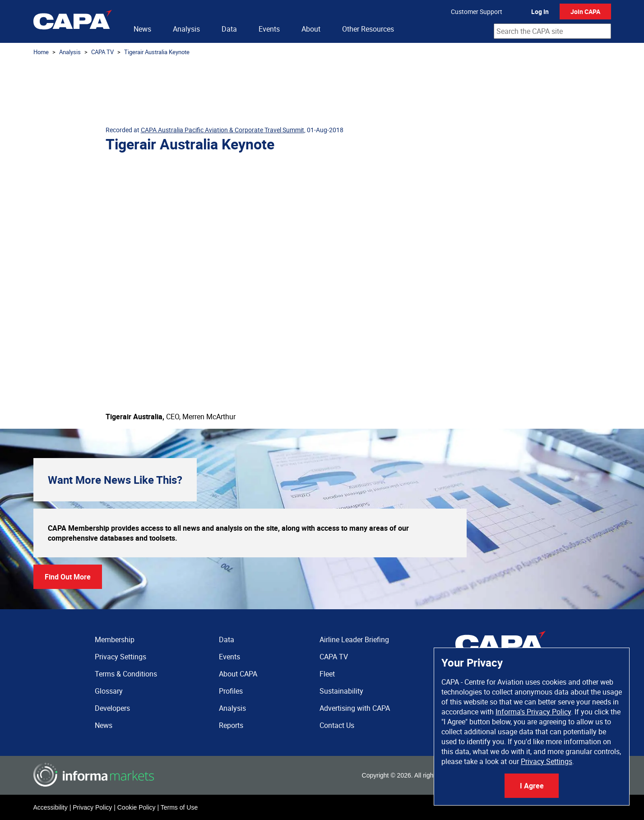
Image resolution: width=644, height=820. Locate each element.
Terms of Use (179, 807)
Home (41, 52)
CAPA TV (102, 52)
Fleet (327, 674)
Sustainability (341, 691)
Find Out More (68, 577)
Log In (540, 12)
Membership (115, 639)
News (142, 29)
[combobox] (552, 31)
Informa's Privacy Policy (533, 712)
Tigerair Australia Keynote (157, 52)
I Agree (532, 786)
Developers (112, 708)
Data (229, 29)
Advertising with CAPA (355, 708)
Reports (231, 725)
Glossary (109, 691)
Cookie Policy (137, 807)
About (311, 29)
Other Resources (368, 29)
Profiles (231, 691)
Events (269, 29)
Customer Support (477, 12)
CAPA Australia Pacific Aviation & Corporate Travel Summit (222, 130)
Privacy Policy (92, 807)
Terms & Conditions (126, 674)
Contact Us (337, 725)
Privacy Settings (547, 761)
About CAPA (238, 674)
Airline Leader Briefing (354, 639)
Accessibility (51, 807)
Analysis (186, 29)
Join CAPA (585, 12)
